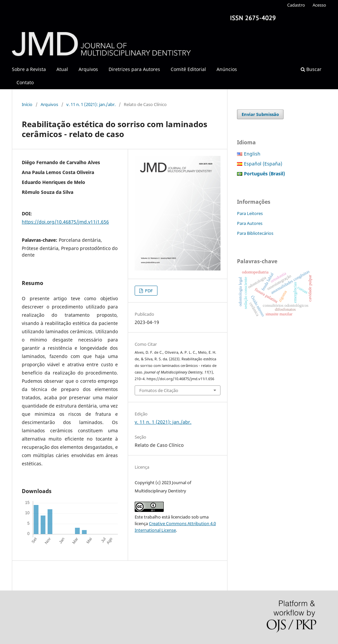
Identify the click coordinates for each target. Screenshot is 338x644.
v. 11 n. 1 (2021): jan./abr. (91, 104)
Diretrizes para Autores (134, 69)
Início (27, 104)
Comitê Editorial (188, 69)
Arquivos (88, 69)
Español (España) (263, 164)
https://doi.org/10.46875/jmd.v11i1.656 (65, 222)
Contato (25, 82)
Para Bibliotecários (255, 233)
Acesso (319, 5)
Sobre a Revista (29, 69)
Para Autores (250, 223)
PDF (148, 291)
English (252, 154)
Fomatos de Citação (159, 390)
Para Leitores (250, 213)
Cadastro (296, 5)
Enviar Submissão (260, 114)
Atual (62, 69)
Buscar (311, 69)
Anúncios (227, 69)
